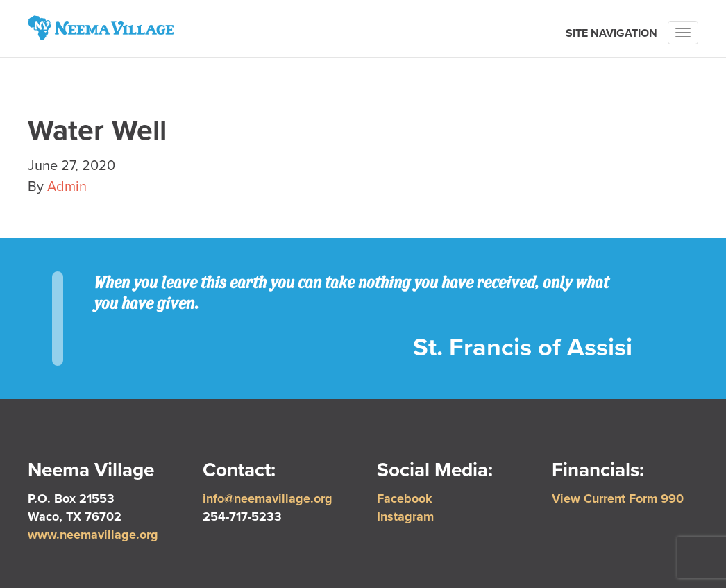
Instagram (405, 516)
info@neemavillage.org (268, 498)
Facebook (405, 498)
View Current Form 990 (618, 498)
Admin (67, 187)
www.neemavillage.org (93, 535)
